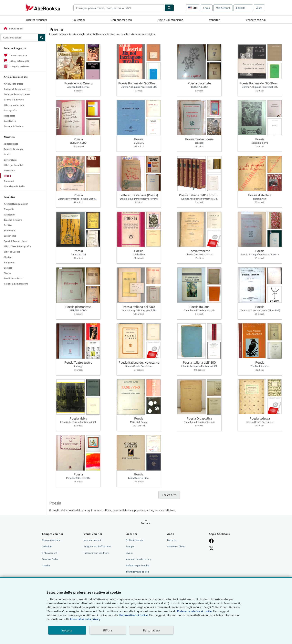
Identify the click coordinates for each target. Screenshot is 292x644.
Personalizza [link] (151, 630)
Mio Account (223, 8)
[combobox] (119, 8)
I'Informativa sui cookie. (134, 615)
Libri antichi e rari (121, 20)
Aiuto (259, 8)
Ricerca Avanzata (37, 20)
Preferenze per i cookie (137, 565)
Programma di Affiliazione (97, 546)
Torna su (146, 523)
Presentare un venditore (96, 553)
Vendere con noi (256, 20)
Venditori (215, 20)
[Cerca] (169, 8)
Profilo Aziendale (134, 540)
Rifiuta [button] (108, 630)
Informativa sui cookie (137, 572)
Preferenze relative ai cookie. (195, 611)
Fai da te (172, 540)
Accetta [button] (67, 630)
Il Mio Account (50, 553)
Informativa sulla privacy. (85, 619)
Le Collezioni (13, 29)
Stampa (130, 546)
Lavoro (129, 553)
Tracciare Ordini (50, 559)
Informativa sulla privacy (138, 559)
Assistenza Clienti (176, 546)
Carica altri (169, 495)
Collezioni (79, 20)
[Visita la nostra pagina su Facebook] (211, 541)
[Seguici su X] (211, 548)
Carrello (46, 565)
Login (207, 8)
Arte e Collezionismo (170, 20)
